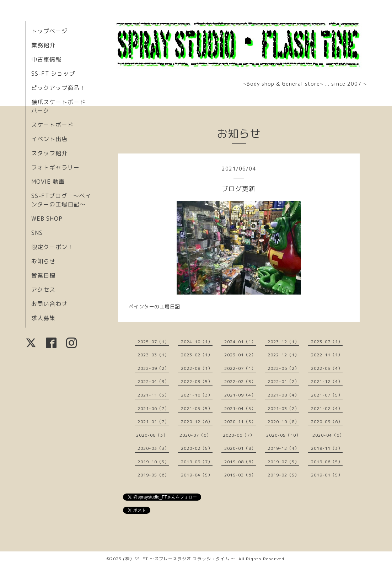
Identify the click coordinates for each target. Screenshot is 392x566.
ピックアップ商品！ (58, 88)
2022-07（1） (240, 368)
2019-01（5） (327, 475)
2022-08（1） (197, 368)
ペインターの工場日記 (154, 306)
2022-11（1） (327, 355)
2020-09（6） (327, 422)
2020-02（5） (197, 448)
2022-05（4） (327, 368)
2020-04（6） (328, 435)
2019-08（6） (240, 462)
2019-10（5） (153, 462)
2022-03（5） (197, 381)
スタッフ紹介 (49, 153)
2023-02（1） (197, 355)
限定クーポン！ (52, 247)
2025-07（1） (153, 342)
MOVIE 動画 (48, 182)
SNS (37, 233)
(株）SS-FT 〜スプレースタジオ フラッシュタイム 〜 (179, 559)
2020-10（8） (283, 422)
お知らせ (43, 261)
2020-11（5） (240, 422)
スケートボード (52, 125)
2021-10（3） (197, 395)
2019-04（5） (197, 475)
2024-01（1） (240, 342)
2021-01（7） (153, 422)
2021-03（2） (283, 408)
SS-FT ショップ (53, 74)
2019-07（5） (283, 462)
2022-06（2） (283, 368)
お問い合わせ (49, 304)
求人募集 (43, 318)
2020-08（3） (152, 435)
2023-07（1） (327, 342)
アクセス (43, 290)
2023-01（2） (240, 355)
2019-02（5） (283, 475)
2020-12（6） (197, 422)
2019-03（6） (240, 475)
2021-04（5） (240, 408)
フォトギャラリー (55, 167)
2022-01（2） (283, 381)
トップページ (49, 31)
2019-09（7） (197, 462)
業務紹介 (43, 45)
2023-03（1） (153, 355)
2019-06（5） (327, 462)
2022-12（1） (283, 355)
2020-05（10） (283, 435)
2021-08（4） (283, 395)
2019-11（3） (327, 448)
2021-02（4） (327, 408)
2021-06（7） (153, 408)
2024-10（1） (197, 342)
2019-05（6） (153, 475)
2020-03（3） (153, 448)
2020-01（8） (240, 448)
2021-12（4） (327, 381)
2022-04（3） (153, 381)
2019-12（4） (283, 448)
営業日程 (43, 275)
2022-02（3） (240, 381)
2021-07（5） (327, 395)
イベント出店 (49, 139)
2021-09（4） (240, 395)
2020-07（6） (195, 435)
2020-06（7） (239, 435)
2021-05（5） (197, 408)
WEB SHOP (47, 219)
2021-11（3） (153, 395)
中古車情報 (46, 59)
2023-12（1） (283, 342)
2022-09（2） (153, 368)
